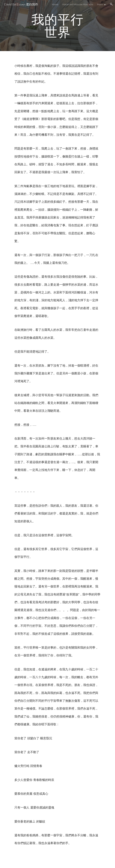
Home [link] (55, 4)
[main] (57, 26)
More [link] (100, 4)
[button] (111, 4)
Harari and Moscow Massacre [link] (78, 4)
